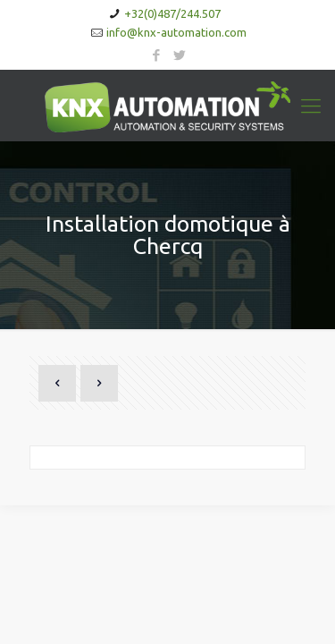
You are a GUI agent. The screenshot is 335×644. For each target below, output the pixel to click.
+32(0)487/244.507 (172, 13)
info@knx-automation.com (176, 32)
